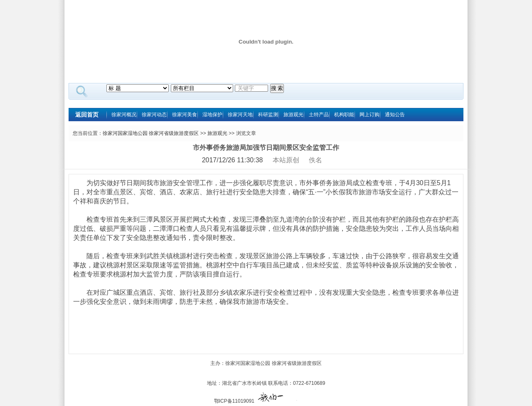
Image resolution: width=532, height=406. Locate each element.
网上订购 (369, 115)
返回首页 (87, 115)
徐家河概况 (124, 115)
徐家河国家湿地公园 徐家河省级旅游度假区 (151, 133)
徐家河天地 (240, 115)
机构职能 (344, 115)
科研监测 (268, 115)
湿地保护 (212, 115)
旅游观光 (293, 115)
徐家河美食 (185, 115)
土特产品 (319, 115)
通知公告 (395, 115)
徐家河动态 (154, 115)
